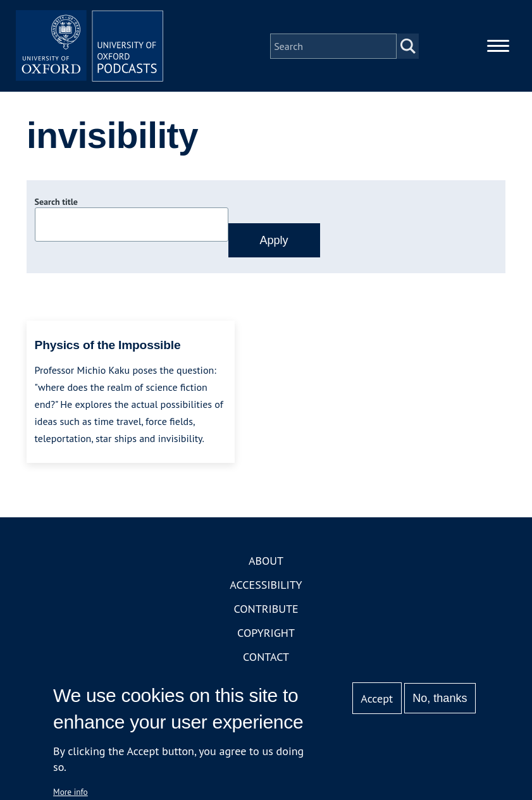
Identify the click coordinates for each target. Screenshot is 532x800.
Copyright (266, 635)
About (266, 563)
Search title (56, 204)
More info (71, 792)
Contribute (266, 611)
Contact (266, 659)
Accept (377, 698)
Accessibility (266, 587)
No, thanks (440, 698)
